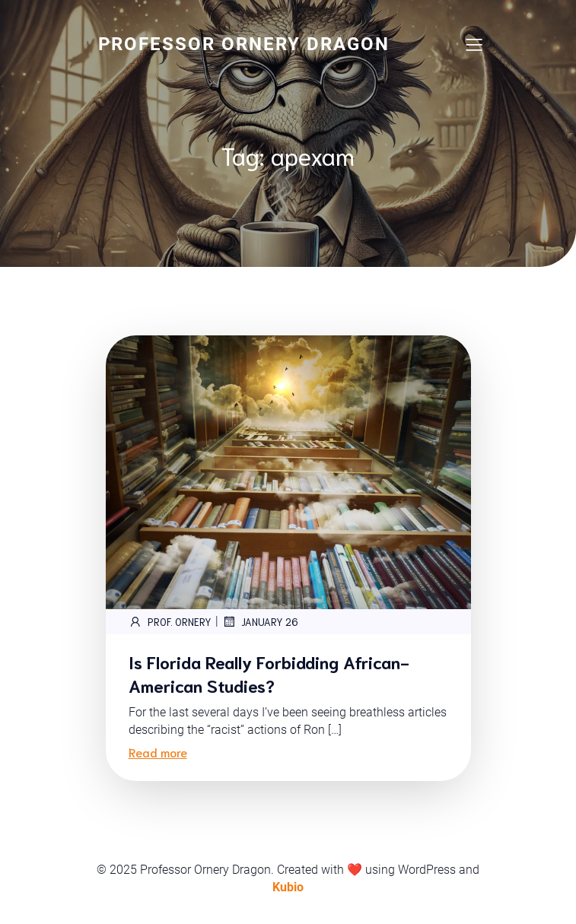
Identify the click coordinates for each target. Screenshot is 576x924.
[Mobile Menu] (475, 44)
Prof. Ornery (170, 621)
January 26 (260, 621)
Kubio (288, 887)
